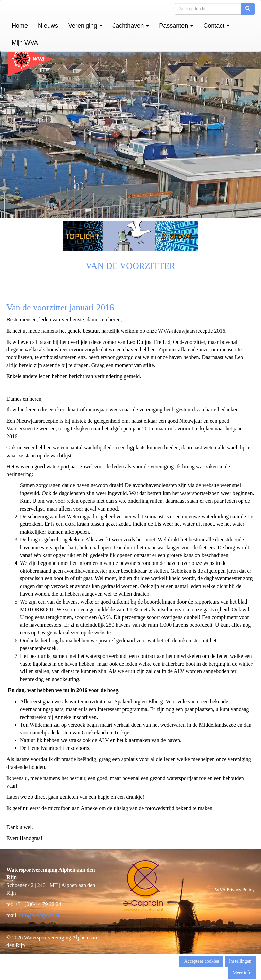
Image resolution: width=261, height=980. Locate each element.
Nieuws (48, 26)
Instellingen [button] (240, 961)
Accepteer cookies (201, 961)
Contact (216, 26)
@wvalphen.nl (39, 915)
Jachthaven (131, 26)
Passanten (176, 26)
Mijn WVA (25, 43)
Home (20, 26)
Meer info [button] (242, 973)
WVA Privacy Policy (235, 890)
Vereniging (85, 26)
